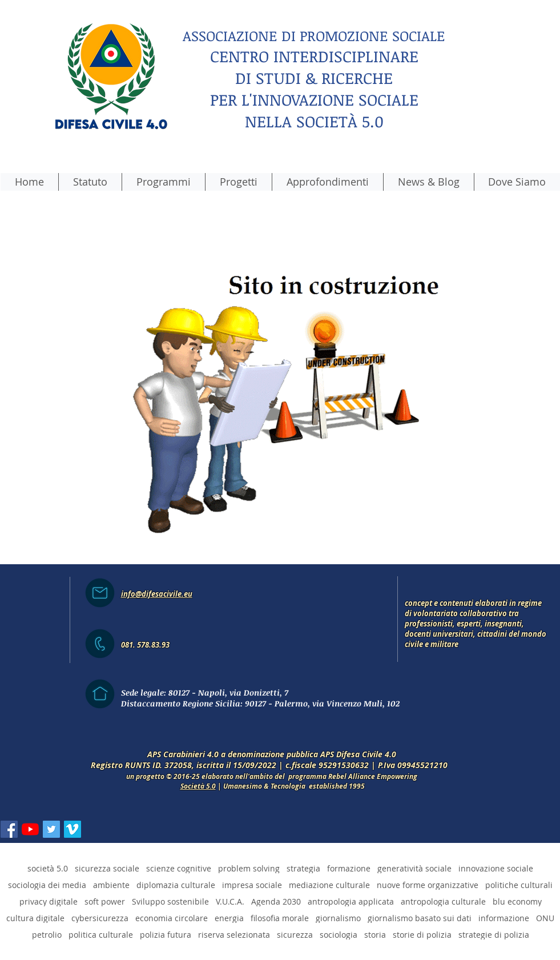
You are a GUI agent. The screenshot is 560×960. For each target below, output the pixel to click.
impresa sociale (252, 885)
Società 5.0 (198, 786)
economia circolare (172, 918)
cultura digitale (35, 918)
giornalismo (338, 918)
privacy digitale (49, 901)
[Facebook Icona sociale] (9, 829)
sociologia (339, 935)
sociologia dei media (47, 885)
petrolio (47, 935)
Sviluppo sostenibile (170, 901)
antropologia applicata (351, 901)
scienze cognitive (179, 868)
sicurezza (295, 935)
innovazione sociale (496, 868)
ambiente (111, 885)
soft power (105, 901)
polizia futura (166, 935)
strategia (303, 868)
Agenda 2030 (276, 901)
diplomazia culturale (176, 885)
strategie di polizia (494, 935)
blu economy (517, 901)
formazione (349, 868)
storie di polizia (422, 935)
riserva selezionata (234, 935)
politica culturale (101, 935)
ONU (545, 918)
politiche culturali (519, 885)
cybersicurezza (100, 918)
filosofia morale (280, 918)
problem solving (249, 868)
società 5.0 (48, 868)
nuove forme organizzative (428, 885)
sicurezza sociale (107, 868)
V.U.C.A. (230, 901)
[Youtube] (30, 829)
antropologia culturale (443, 901)
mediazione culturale (329, 885)
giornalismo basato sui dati (420, 918)
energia (229, 918)
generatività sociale (414, 868)
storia (375, 935)
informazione (504, 918)
